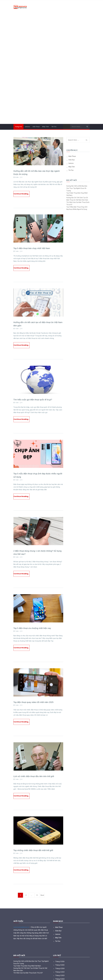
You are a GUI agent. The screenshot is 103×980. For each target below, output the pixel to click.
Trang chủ (18, 127)
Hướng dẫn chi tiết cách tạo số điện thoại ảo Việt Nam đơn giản (77, 199)
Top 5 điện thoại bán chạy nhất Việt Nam (32, 249)
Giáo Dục (72, 160)
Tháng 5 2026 (60, 968)
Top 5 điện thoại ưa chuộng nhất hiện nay (33, 632)
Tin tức (54, 127)
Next (44, 902)
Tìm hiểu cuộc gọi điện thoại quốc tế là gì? (33, 402)
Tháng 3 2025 (60, 972)
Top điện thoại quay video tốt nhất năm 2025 (34, 707)
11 (38, 902)
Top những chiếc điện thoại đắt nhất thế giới (34, 856)
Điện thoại (36, 127)
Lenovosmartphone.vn (21, 934)
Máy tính (45, 127)
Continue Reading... (21, 194)
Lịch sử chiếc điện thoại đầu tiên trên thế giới (34, 782)
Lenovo (27, 127)
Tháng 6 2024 (60, 975)
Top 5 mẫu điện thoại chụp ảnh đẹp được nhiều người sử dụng (77, 208)
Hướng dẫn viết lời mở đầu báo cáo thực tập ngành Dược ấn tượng (77, 188)
